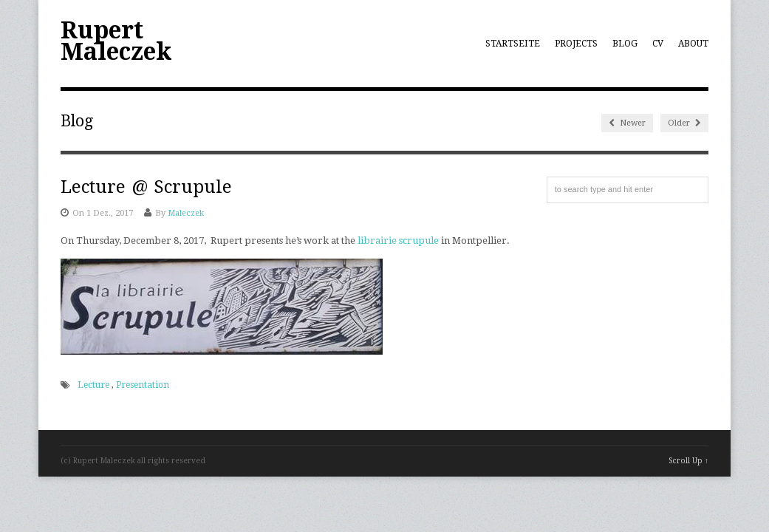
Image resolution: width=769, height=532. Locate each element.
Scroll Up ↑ (688, 461)
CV (658, 44)
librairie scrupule (398, 241)
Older (684, 123)
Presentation (143, 385)
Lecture (93, 385)
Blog (625, 44)
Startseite (513, 44)
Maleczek (186, 213)
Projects (576, 44)
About (693, 44)
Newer (627, 123)
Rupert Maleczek (116, 41)
